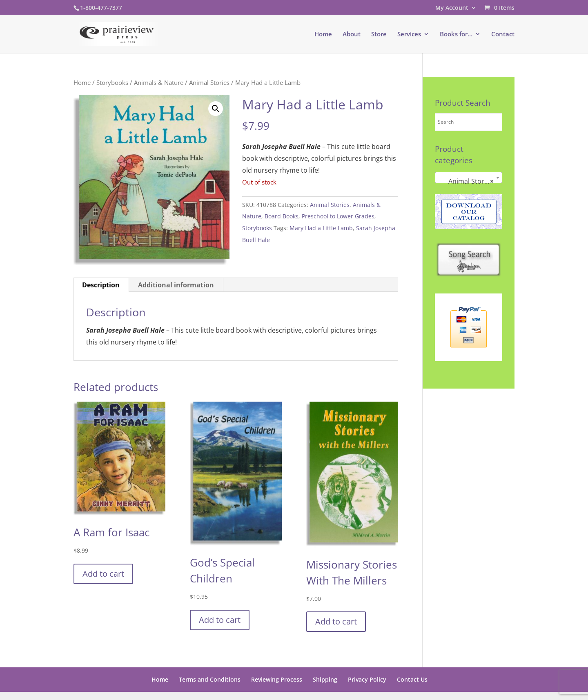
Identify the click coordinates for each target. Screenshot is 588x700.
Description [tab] (101, 285)
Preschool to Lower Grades (338, 216)
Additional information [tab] (176, 285)
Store (379, 34)
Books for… (456, 34)
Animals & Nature (159, 82)
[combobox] (469, 178)
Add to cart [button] (103, 574)
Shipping (325, 679)
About (352, 34)
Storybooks (112, 82)
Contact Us (412, 679)
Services (409, 34)
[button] (216, 109)
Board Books (282, 216)
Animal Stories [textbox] (466, 181)
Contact (503, 34)
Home (323, 34)
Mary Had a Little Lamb (321, 228)
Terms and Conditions (210, 679)
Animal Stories (209, 82)
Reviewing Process (277, 679)
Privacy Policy (367, 679)
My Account (452, 8)
